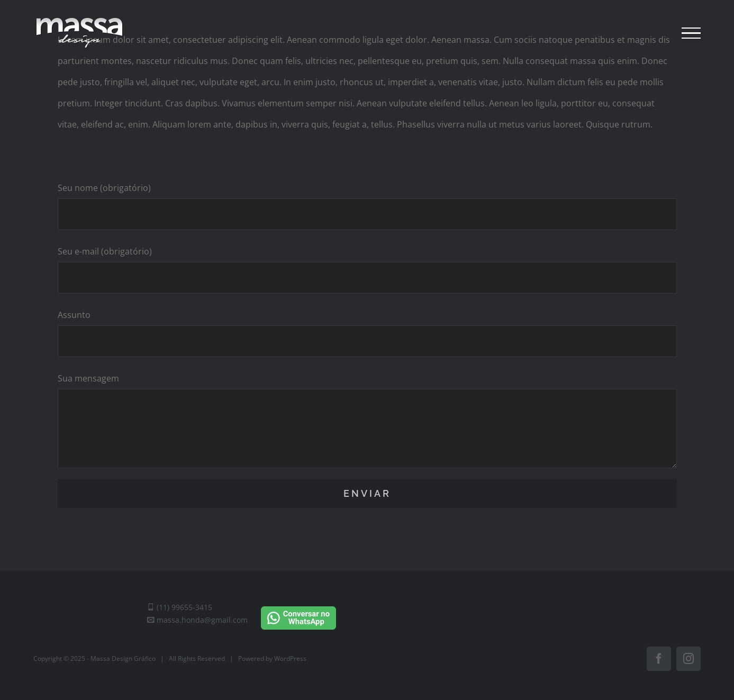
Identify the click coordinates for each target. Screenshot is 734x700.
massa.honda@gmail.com (197, 620)
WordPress (290, 658)
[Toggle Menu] (691, 33)
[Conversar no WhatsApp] (298, 609)
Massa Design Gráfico (123, 658)
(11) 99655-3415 (180, 607)
